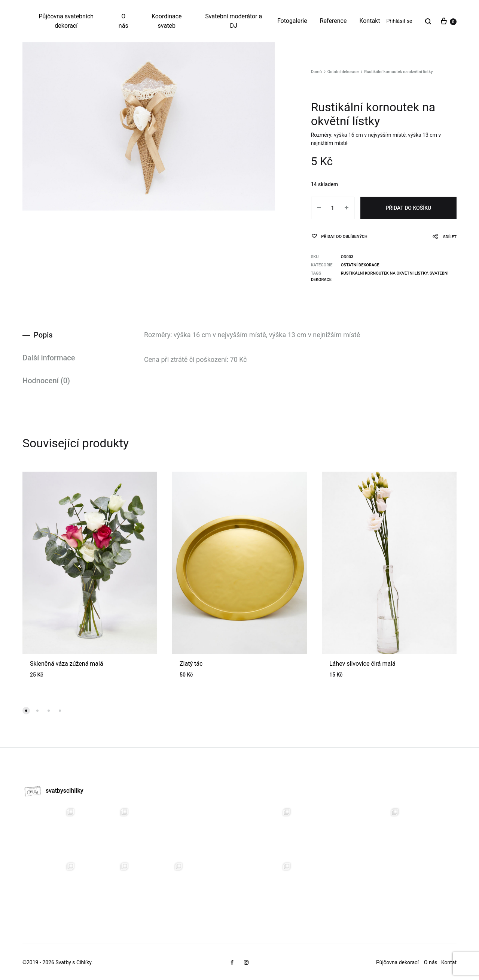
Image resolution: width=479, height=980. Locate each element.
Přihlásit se (399, 21)
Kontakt (370, 21)
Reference (333, 21)
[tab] (67, 335)
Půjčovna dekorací (397, 962)
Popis (43, 335)
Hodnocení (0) (46, 381)
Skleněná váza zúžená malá (67, 664)
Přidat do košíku (408, 208)
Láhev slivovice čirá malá (362, 664)
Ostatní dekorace (343, 72)
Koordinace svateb (167, 21)
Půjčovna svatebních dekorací (66, 21)
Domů (316, 72)
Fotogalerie (292, 21)
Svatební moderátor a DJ (234, 21)
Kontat (449, 962)
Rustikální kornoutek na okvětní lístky (384, 273)
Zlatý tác (191, 664)
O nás (123, 21)
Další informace (49, 358)
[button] (26, 711)
